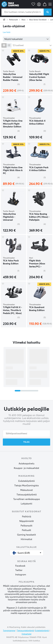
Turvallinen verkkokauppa (27, 499)
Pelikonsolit (13, 20)
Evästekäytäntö (26, 481)
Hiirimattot (26, 539)
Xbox (23, 20)
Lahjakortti (26, 504)
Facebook (20, 566)
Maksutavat (27, 490)
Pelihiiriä (27, 517)
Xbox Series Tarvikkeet (38, 20)
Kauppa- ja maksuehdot (26, 468)
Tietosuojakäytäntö (27, 495)
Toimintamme (9, 631)
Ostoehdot (26, 634)
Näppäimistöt (27, 521)
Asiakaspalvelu (26, 464)
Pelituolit (26, 530)
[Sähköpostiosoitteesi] (26, 434)
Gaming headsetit (26, 535)
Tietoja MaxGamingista (26, 486)
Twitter (19, 570)
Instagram (21, 575)
